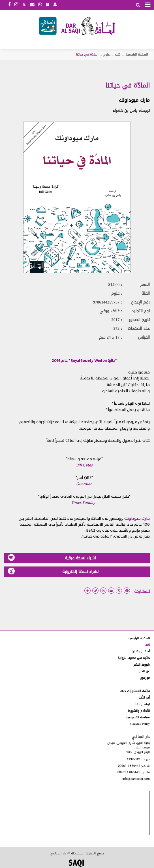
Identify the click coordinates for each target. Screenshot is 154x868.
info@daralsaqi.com (136, 779)
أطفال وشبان (141, 651)
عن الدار (145, 671)
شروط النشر (142, 665)
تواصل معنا (142, 704)
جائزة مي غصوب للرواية (134, 658)
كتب (118, 55)
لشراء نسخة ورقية (52, 558)
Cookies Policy (140, 724)
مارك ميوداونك (134, 100)
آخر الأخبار (144, 698)
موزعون (145, 678)
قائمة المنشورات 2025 (135, 691)
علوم (107, 55)
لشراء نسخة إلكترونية (53, 571)
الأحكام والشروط (139, 711)
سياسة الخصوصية (138, 717)
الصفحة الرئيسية (137, 55)
